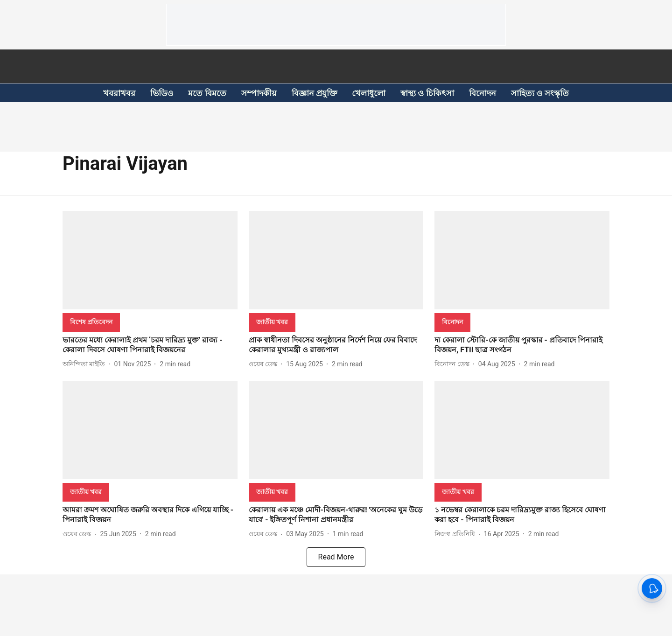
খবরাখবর (119, 93)
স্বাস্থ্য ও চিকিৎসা (427, 93)
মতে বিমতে (207, 93)
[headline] (150, 345)
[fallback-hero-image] (150, 260)
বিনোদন (483, 93)
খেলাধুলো (369, 93)
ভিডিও (162, 93)
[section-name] (91, 322)
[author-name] (86, 364)
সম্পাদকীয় (259, 93)
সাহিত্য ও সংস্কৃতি (540, 93)
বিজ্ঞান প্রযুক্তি (314, 93)
